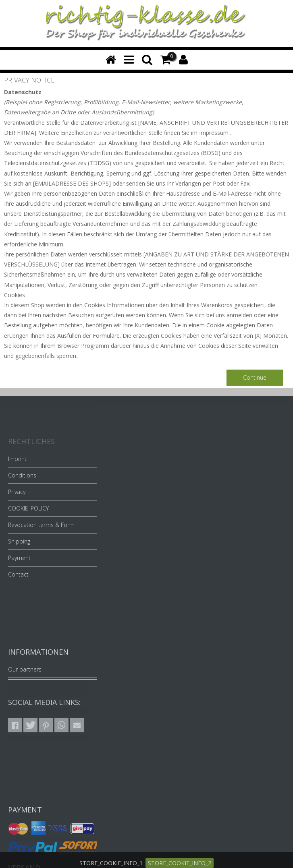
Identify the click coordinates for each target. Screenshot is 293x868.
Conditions (22, 475)
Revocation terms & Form (41, 525)
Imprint (17, 459)
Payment (19, 558)
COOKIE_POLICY (28, 508)
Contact (18, 574)
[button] (15, 725)
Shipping (19, 541)
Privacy (17, 492)
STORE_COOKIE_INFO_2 (180, 863)
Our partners (25, 669)
